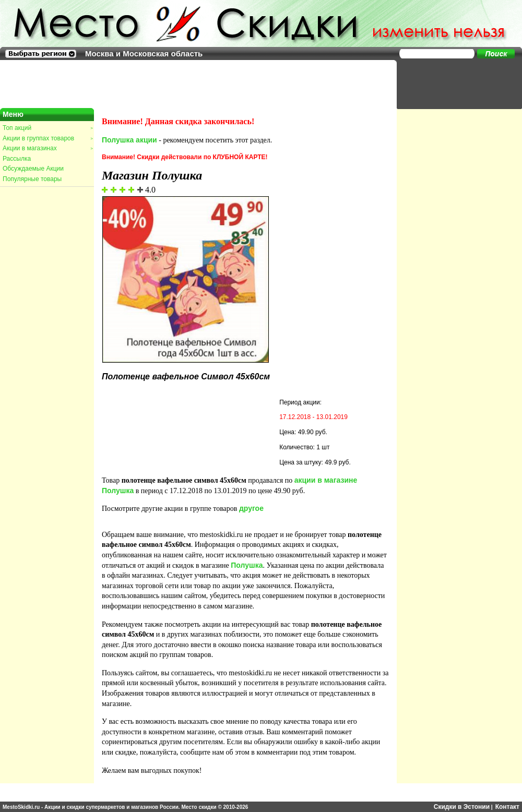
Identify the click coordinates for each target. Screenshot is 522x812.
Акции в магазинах (48, 148)
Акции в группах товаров (48, 138)
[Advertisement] (454, 83)
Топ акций (48, 128)
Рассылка (17, 159)
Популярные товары (32, 179)
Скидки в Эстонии (462, 807)
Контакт (507, 807)
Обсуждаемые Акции (33, 169)
